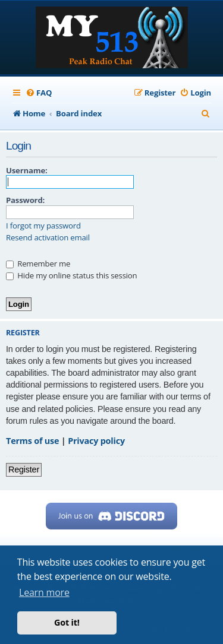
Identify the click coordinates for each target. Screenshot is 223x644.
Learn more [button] (44, 592)
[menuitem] (39, 93)
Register (24, 469)
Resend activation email (48, 238)
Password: (25, 200)
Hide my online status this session (71, 275)
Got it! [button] (67, 622)
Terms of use (32, 441)
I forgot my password (43, 226)
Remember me (38, 264)
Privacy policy (96, 441)
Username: (27, 170)
